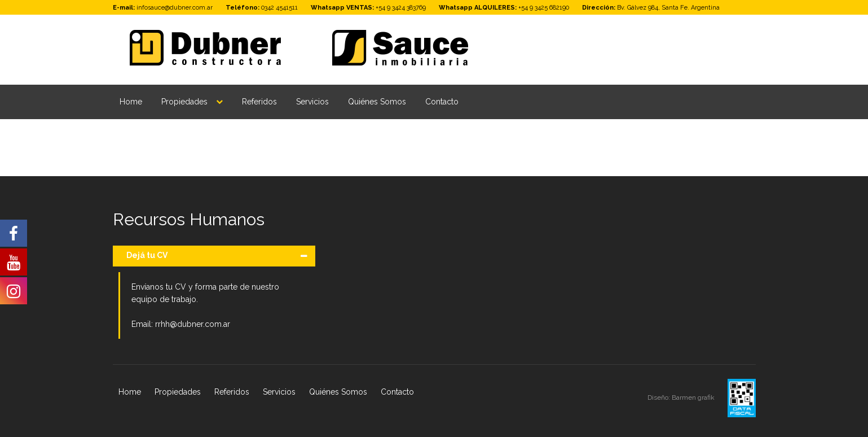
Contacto (442, 102)
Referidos (259, 102)
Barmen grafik (694, 397)
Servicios (312, 102)
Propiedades (184, 102)
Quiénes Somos (377, 102)
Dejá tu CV (147, 255)
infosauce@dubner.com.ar (175, 8)
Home (131, 102)
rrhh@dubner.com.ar (193, 324)
